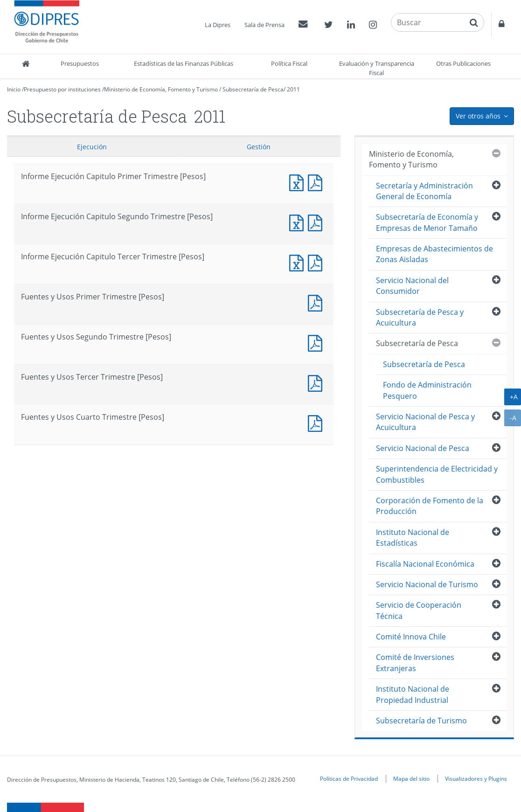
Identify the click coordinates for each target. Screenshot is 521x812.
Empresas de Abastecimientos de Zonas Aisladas (434, 254)
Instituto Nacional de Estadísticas (413, 538)
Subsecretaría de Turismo (421, 721)
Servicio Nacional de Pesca (423, 448)
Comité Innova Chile (411, 637)
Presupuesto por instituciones (62, 89)
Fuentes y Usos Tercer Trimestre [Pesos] (317, 382)
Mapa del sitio (411, 778)
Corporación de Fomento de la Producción (430, 506)
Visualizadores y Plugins (476, 778)
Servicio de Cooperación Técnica (419, 610)
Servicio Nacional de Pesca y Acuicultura (425, 422)
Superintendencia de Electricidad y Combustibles (437, 474)
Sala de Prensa (264, 25)
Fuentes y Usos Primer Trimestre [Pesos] (317, 302)
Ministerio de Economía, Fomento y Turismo (161, 89)
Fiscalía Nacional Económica (425, 564)
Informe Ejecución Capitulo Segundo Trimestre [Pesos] (299, 222)
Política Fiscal (289, 63)
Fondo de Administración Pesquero (427, 390)
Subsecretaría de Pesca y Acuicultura (420, 317)
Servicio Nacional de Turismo (427, 584)
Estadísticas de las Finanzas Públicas (184, 63)
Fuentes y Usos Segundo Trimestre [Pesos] (317, 342)
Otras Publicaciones (463, 63)
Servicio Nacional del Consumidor (412, 286)
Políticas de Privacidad (349, 778)
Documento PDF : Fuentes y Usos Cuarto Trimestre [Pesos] (317, 422)
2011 (293, 89)
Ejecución (92, 147)
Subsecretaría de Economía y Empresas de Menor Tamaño (427, 222)
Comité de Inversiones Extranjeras (415, 663)
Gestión (259, 147)
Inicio (14, 89)
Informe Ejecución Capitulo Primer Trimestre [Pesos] (299, 182)
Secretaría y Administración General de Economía (424, 191)
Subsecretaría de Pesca (253, 89)
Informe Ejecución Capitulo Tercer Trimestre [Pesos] (299, 262)
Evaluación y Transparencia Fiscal (377, 68)
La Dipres (218, 25)
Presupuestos (80, 63)
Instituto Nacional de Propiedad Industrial (413, 694)
